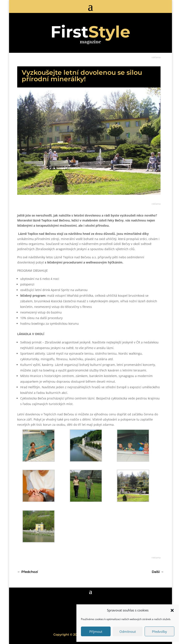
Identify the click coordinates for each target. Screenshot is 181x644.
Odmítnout (128, 632)
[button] (172, 610)
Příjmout (96, 632)
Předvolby (159, 632)
